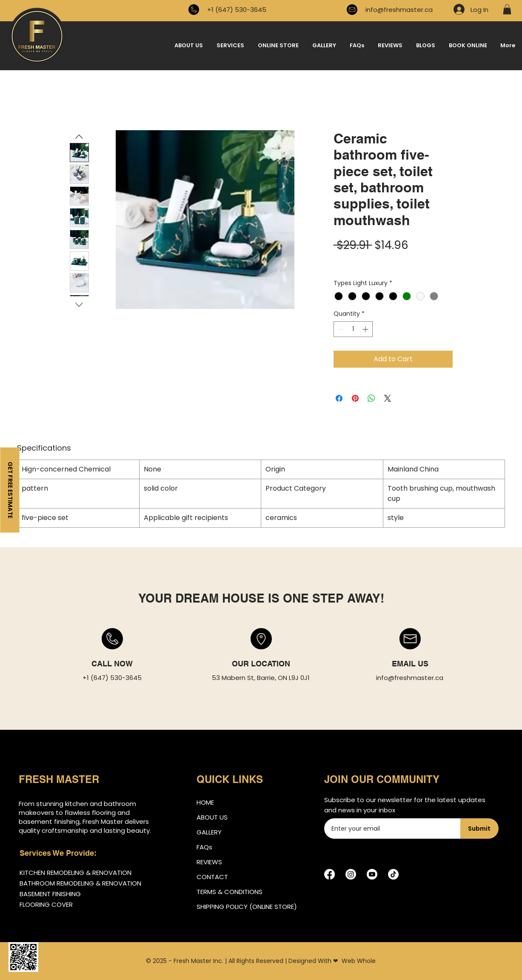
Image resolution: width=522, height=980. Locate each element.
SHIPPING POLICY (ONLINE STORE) (241, 907)
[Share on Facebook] (339, 398)
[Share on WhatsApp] (371, 398)
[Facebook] (329, 874)
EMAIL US (410, 664)
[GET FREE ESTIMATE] (10, 490)
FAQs (204, 847)
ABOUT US (212, 817)
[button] (507, 9)
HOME (205, 802)
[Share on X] (388, 398)
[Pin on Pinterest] (355, 398)
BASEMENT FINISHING (50, 894)
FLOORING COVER (46, 904)
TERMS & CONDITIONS (230, 892)
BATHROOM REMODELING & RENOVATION (80, 883)
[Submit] (479, 829)
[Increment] (366, 329)
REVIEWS (209, 862)
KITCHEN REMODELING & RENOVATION (76, 873)
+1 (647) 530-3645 (237, 10)
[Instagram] (351, 874)
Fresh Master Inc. (198, 961)
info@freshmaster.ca (399, 10)
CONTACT (212, 877)
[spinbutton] (353, 329)
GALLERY (209, 832)
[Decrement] (340, 329)
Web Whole (359, 961)
